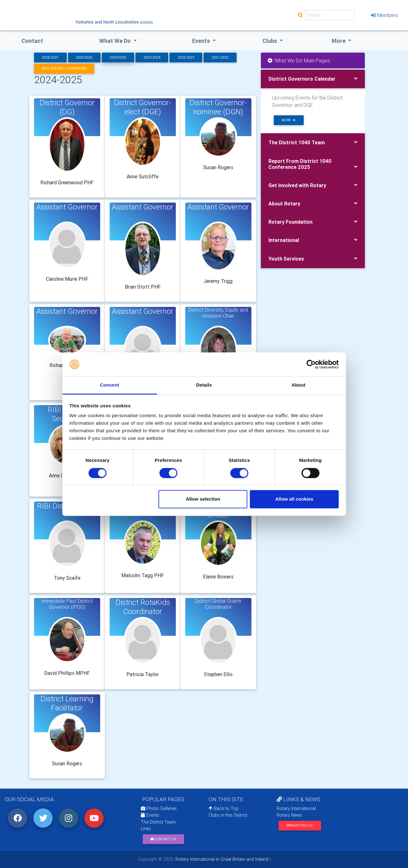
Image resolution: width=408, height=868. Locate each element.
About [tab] (299, 385)
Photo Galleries (159, 808)
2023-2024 (152, 57)
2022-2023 (186, 57)
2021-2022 (220, 57)
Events (150, 815)
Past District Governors (64, 69)
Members (384, 15)
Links (146, 829)
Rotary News (289, 815)
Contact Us (163, 839)
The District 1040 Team (297, 142)
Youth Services (286, 259)
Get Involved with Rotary (297, 185)
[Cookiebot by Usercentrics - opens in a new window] (311, 364)
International (284, 240)
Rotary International (296, 808)
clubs (270, 41)
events (202, 41)
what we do (116, 41)
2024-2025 (118, 57)
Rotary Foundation (290, 222)
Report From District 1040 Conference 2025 (300, 164)
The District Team (158, 822)
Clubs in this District (228, 815)
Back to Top (224, 808)
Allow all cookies (294, 499)
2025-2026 (84, 57)
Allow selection (203, 499)
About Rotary (284, 204)
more (289, 120)
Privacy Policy (300, 826)
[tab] (313, 79)
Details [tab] (204, 385)
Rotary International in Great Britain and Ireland (221, 859)
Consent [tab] (109, 385)
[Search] (330, 15)
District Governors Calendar (302, 79)
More (339, 41)
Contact (32, 41)
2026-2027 (50, 57)
